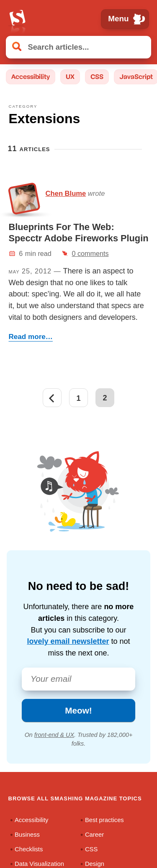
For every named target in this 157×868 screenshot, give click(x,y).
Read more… (31, 337)
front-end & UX (54, 735)
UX (70, 77)
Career (94, 834)
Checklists (29, 849)
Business (27, 834)
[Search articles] (78, 47)
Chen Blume (66, 194)
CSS (97, 77)
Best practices (104, 820)
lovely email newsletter (68, 641)
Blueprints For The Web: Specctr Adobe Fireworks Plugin (79, 232)
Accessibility (31, 77)
